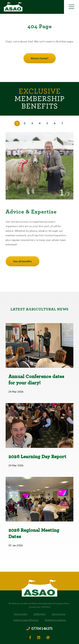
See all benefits (23, 261)
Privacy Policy (21, 614)
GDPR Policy (40, 614)
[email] (48, 637)
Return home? (40, 58)
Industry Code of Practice (26, 620)
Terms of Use (59, 614)
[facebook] (30, 637)
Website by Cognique (55, 620)
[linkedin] (39, 637)
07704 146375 (39, 629)
